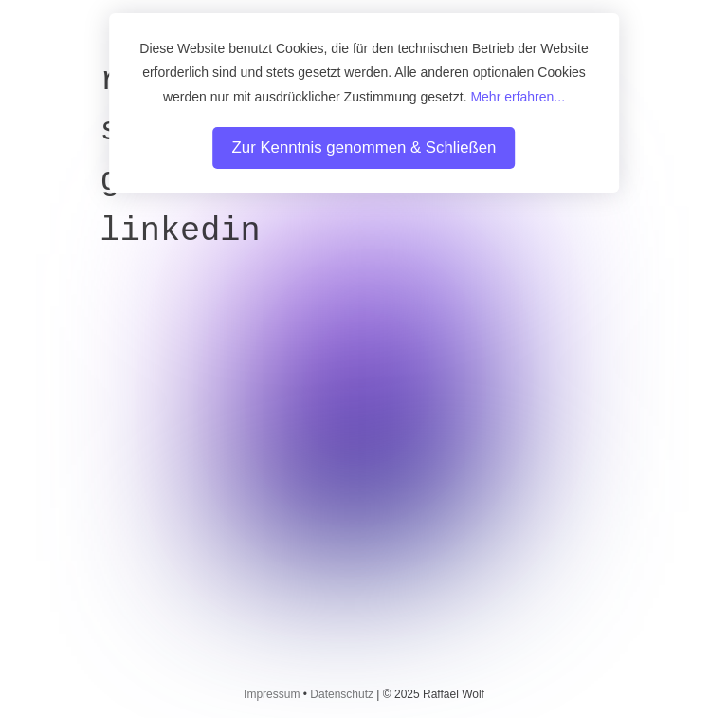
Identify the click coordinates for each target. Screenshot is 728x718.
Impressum (272, 694)
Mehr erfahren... (518, 97)
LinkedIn (181, 231)
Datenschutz (342, 694)
